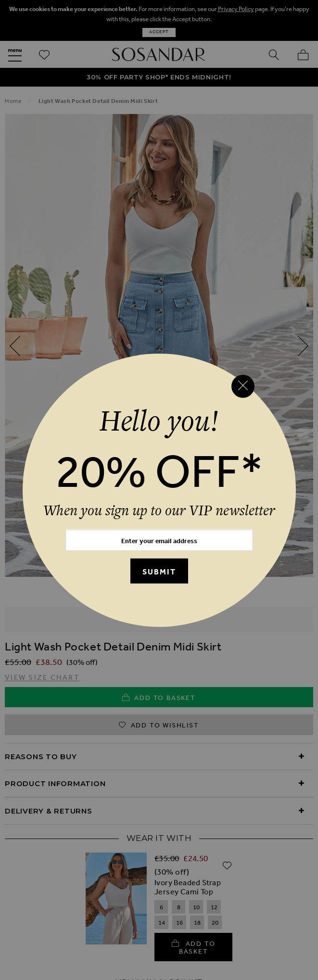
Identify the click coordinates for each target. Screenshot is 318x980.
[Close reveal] (243, 386)
